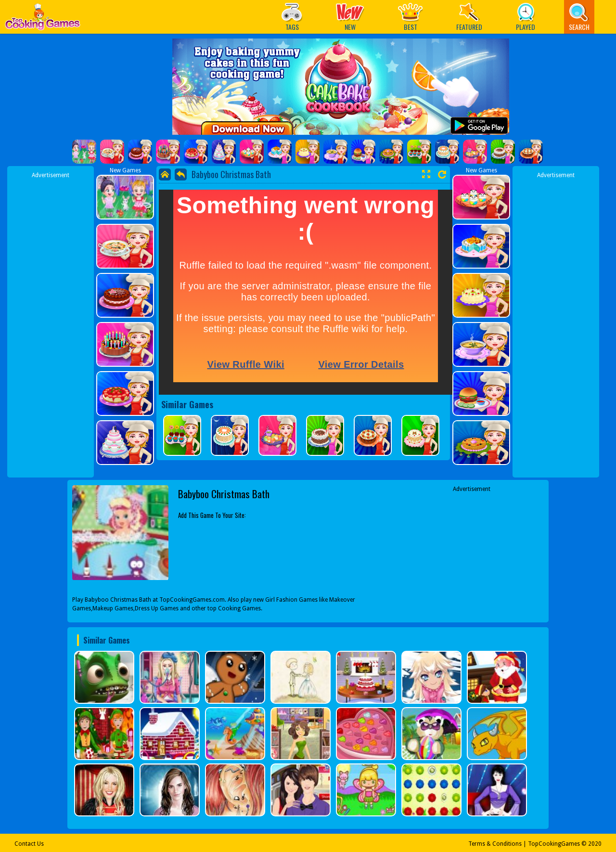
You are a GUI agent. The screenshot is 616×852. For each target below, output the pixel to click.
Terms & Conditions (495, 844)
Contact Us (29, 844)
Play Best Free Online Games (43, 19)
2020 (595, 844)
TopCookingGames (554, 844)
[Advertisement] (51, 324)
